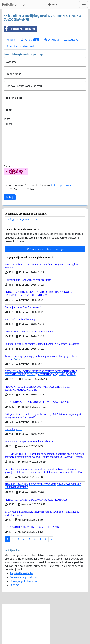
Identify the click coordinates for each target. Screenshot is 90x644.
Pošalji (10, 197)
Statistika (71, 40)
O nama (15, 585)
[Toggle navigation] (84, 5)
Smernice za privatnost (20, 46)
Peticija (11, 40)
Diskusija (52, 40)
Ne (32, 189)
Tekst (7, 119)
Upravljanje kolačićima (23, 581)
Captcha (9, 166)
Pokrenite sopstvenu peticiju (45, 249)
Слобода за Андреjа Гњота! (21, 220)
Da (15, 189)
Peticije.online (13, 4)
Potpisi (30, 40)
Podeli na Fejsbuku (19, 29)
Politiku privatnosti (62, 185)
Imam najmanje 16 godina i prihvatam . (39, 185)
